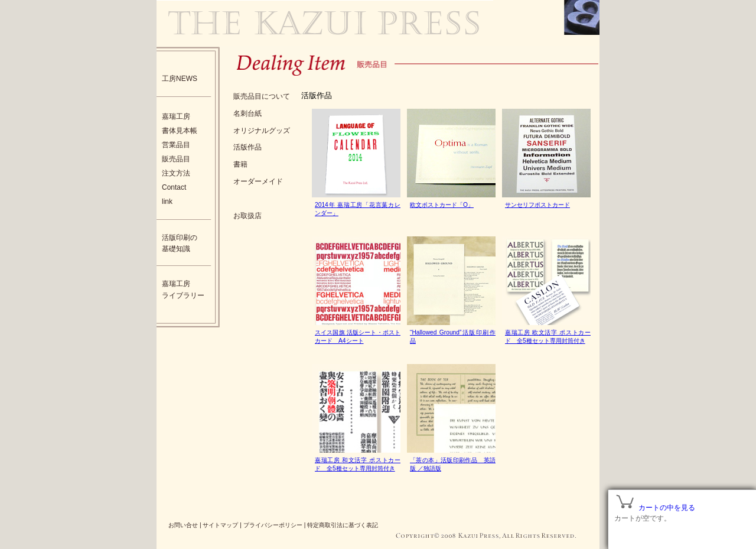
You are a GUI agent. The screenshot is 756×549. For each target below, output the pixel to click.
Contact (174, 187)
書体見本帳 (180, 131)
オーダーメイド (258, 181)
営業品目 (176, 145)
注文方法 (176, 173)
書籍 (240, 164)
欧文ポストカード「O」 (442, 205)
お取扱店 (247, 216)
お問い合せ (183, 525)
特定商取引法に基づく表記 (343, 525)
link (167, 202)
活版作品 (247, 147)
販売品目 (176, 159)
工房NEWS (180, 79)
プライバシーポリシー (273, 525)
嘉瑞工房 (176, 116)
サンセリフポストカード (537, 205)
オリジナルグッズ (262, 131)
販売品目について (262, 96)
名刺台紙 (247, 113)
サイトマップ (220, 525)
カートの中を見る (667, 508)
